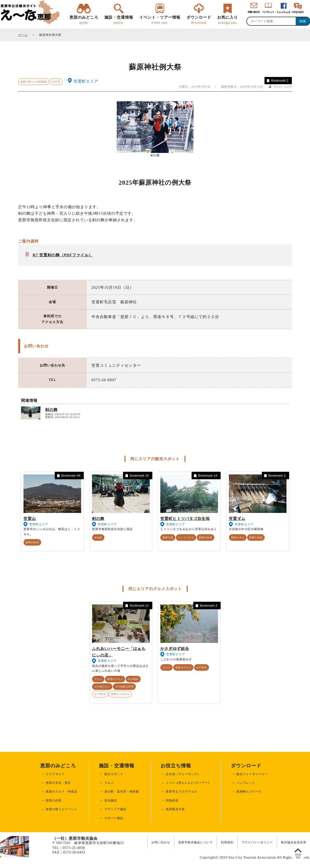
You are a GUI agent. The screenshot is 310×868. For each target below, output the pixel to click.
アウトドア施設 (115, 809)
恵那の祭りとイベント (62, 809)
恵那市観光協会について (196, 842)
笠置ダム (237, 519)
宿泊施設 (111, 800)
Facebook (284, 12)
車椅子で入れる (120, 694)
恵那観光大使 (175, 809)
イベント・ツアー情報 (160, 20)
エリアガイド (55, 774)
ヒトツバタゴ (186, 537)
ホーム (23, 35)
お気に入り (228, 20)
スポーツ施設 (114, 818)
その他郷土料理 (124, 687)
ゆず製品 (133, 679)
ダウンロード (199, 20)
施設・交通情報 (119, 20)
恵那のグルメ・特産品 (62, 792)
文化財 (98, 537)
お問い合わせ (161, 842)
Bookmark (277, 81)
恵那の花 (168, 537)
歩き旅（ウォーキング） (183, 774)
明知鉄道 (172, 800)
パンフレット (246, 783)
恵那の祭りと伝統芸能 (34, 82)
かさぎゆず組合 (175, 649)
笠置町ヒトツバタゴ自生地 (185, 519)
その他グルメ (102, 687)
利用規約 (227, 842)
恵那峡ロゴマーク (249, 792)
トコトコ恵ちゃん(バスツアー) (188, 783)
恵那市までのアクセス (182, 792)
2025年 (56, 82)
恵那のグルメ (115, 679)
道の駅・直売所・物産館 (122, 792)
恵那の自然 (32, 542)
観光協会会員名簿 (294, 842)
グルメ (98, 679)
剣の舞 (51, 410)
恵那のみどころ (84, 20)
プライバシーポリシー (257, 842)
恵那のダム (238, 537)
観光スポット (114, 774)
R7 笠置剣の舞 (46, 255)
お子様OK (100, 694)
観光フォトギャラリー (252, 774)
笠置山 (30, 519)
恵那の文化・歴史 (58, 783)
